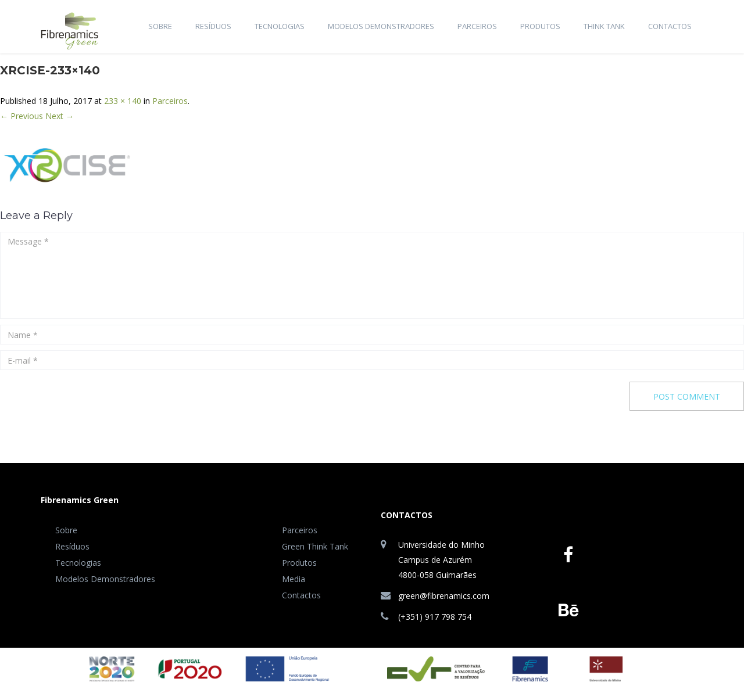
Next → (60, 116)
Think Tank (604, 26)
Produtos (540, 26)
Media (294, 579)
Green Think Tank (315, 546)
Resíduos (213, 26)
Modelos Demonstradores (381, 26)
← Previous (22, 116)
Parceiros (477, 26)
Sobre (160, 26)
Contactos (670, 26)
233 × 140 (123, 101)
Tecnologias (280, 26)
